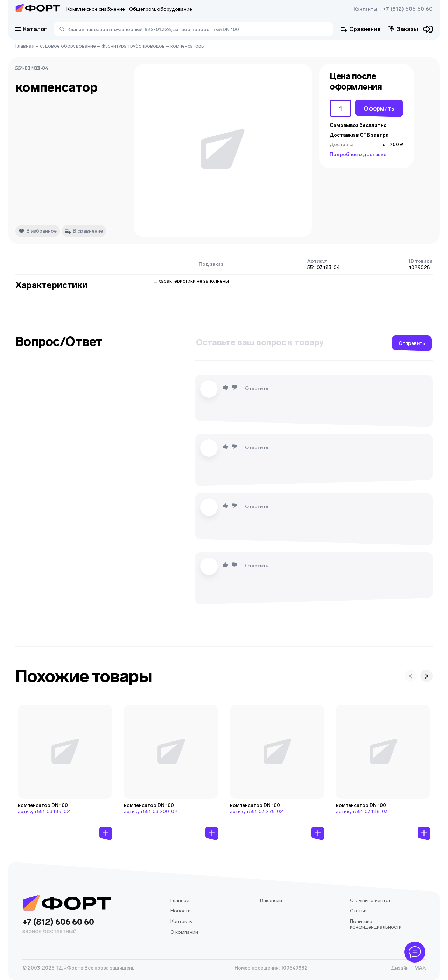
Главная (25, 46)
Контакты (365, 9)
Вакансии (271, 900)
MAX (419, 968)
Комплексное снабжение (96, 9)
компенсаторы (188, 46)
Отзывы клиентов (371, 900)
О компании (184, 932)
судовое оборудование (68, 46)
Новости (181, 911)
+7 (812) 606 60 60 (408, 9)
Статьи (358, 911)
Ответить (257, 388)
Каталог (31, 29)
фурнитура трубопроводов (133, 46)
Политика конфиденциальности (376, 924)
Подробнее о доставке (358, 154)
